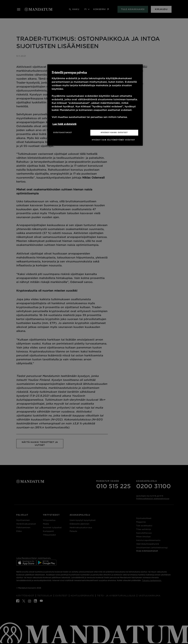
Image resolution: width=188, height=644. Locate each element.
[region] (95, 105)
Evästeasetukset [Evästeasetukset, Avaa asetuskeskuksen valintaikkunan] (63, 133)
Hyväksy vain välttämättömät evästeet (113, 140)
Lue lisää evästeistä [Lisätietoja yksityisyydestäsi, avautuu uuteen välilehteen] (64, 124)
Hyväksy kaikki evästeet (114, 133)
